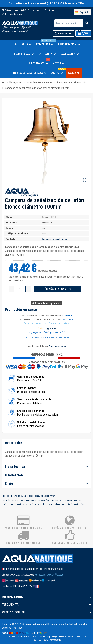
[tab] (46, 443)
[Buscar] (73, 23)
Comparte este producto (46, 303)
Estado (9, 228)
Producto (11, 239)
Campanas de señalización (54, 239)
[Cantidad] (20, 289)
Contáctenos (49, 10)
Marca (9, 217)
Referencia (12, 223)
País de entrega (10, 10)
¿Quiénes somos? (30, 10)
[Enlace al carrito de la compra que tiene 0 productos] (83, 33)
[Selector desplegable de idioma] (82, 12)
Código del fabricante (17, 234)
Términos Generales (12, 14)
